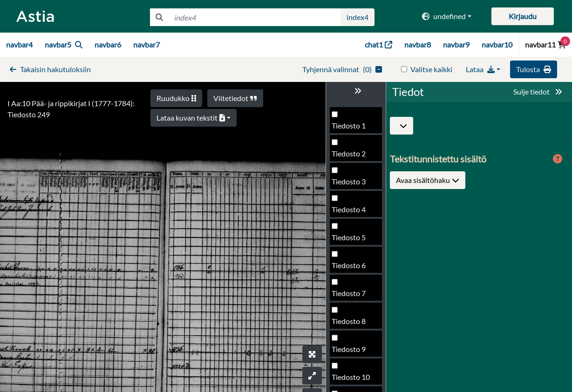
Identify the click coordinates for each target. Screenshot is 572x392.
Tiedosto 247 (353, 184)
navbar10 (497, 44)
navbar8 (418, 44)
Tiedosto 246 (353, 156)
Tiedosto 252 (353, 324)
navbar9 (456, 44)
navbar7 (146, 44)
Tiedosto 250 (353, 268)
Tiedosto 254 (353, 380)
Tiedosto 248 (353, 212)
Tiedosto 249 (353, 240)
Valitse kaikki (431, 69)
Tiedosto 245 (353, 128)
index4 (357, 17)
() (342, 69)
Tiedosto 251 (353, 296)
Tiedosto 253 (353, 352)
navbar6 (108, 44)
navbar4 (19, 44)
